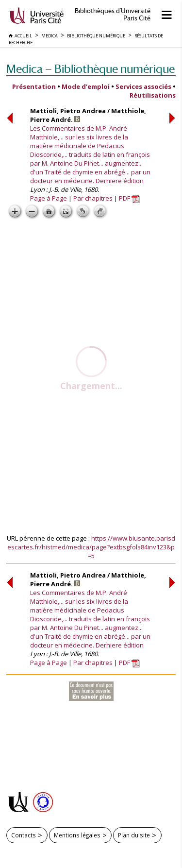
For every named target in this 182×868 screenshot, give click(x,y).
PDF (129, 198)
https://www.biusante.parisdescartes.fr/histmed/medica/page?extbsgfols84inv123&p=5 (91, 547)
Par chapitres (93, 198)
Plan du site (134, 835)
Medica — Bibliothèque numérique (91, 69)
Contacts (24, 835)
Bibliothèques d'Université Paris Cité (113, 15)
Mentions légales (77, 835)
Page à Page (49, 198)
